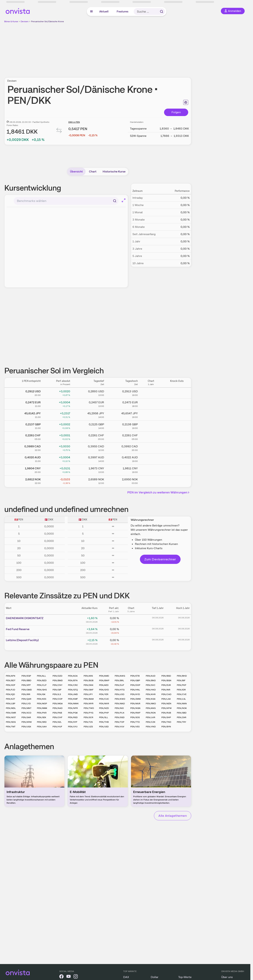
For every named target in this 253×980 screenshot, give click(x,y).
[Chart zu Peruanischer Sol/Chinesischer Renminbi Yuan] (151, 469)
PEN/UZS (88, 727)
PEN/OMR (11, 713)
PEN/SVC (151, 685)
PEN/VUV (119, 727)
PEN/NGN (135, 708)
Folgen (176, 112)
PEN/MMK (42, 708)
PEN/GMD (27, 690)
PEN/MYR (89, 704)
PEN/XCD (26, 713)
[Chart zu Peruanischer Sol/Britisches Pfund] (151, 425)
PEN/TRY (181, 722)
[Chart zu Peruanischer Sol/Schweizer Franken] (151, 436)
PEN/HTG (120, 690)
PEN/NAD (58, 708)
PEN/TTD (135, 722)
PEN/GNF (89, 690)
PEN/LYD (26, 704)
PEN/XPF (26, 685)
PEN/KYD (135, 694)
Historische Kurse (114, 171)
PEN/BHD (182, 676)
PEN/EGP (26, 676)
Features (123, 11)
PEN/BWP (104, 680)
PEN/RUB (166, 713)
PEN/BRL (119, 680)
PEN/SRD (42, 722)
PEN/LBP (11, 704)
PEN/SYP (73, 722)
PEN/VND (151, 727)
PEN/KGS (151, 699)
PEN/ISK (41, 694)
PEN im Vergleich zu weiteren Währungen (159, 492)
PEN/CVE (182, 694)
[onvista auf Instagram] (76, 977)
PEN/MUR (135, 704)
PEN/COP (58, 699)
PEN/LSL (181, 699)
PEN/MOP (42, 704)
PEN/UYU (73, 727)
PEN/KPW (167, 708)
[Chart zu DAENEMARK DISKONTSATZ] (131, 619)
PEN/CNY (57, 685)
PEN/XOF (11, 685)
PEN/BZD (42, 680)
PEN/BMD (58, 680)
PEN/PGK (73, 713)
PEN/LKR (150, 717)
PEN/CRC (73, 685)
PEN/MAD (120, 704)
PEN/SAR (26, 717)
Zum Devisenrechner (160, 559)
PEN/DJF (119, 685)
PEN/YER (104, 694)
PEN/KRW (27, 722)
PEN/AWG (120, 676)
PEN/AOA (73, 676)
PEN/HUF (57, 727)
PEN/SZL (57, 722)
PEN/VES (135, 727)
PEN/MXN (182, 704)
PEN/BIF (181, 680)
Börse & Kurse (11, 21)
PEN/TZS (88, 722)
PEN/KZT (10, 699)
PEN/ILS (57, 694)
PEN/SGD (120, 717)
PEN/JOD (119, 694)
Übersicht (76, 171)
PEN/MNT (26, 708)
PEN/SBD (182, 713)
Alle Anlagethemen (173, 816)
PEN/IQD (10, 694)
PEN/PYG (88, 713)
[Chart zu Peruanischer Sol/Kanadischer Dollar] (151, 447)
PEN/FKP (182, 685)
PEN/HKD (151, 690)
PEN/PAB (57, 713)
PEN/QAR (26, 699)
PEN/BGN (166, 680)
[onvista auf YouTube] (69, 977)
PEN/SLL (104, 717)
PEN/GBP (135, 680)
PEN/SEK (42, 717)
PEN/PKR (42, 713)
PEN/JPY (88, 694)
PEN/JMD (73, 694)
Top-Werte (185, 977)
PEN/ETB (135, 676)
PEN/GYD (104, 690)
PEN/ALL (41, 676)
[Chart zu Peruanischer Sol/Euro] (151, 403)
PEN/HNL (135, 690)
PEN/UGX (26, 727)
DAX (126, 977)
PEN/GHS (42, 690)
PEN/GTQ (73, 690)
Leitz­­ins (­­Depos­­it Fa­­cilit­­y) (22, 640)
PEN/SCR (88, 717)
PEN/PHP (104, 713)
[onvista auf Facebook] (61, 977)
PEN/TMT (11, 727)
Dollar (155, 977)
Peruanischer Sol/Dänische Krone (47, 21)
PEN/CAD (166, 694)
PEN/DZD (57, 676)
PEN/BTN (73, 680)
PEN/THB (104, 722)
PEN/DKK (89, 685)
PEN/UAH (42, 727)
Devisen (25, 21)
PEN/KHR (151, 694)
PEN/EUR (166, 685)
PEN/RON (151, 713)
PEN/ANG (151, 708)
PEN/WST (11, 717)
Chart (93, 171)
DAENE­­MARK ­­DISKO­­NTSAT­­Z (25, 618)
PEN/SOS (135, 717)
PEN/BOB (89, 680)
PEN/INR (166, 690)
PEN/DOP (135, 685)
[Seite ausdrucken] (186, 102)
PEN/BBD (26, 680)
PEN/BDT (11, 680)
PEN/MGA (58, 704)
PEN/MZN (166, 704)
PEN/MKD (151, 704)
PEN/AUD (151, 676)
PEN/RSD (73, 717)
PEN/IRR (26, 694)
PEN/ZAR (182, 717)
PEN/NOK (182, 708)
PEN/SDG (11, 722)
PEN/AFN (11, 676)
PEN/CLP (42, 685)
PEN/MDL (11, 708)
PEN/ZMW (136, 699)
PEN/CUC (104, 699)
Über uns (227, 977)
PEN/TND (166, 722)
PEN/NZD (104, 708)
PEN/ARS (88, 676)
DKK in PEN (74, 122)
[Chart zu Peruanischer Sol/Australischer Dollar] (151, 458)
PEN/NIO (119, 708)
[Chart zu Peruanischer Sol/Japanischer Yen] (151, 414)
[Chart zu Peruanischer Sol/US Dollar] (151, 392)
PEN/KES (42, 699)
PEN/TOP (119, 722)
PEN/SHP (166, 717)
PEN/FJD (10, 690)
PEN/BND (151, 680)
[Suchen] (115, 201)
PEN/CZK (151, 722)
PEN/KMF (73, 699)
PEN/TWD (89, 708)
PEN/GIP (57, 690)
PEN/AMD (104, 676)
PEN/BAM (89, 699)
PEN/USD (104, 727)
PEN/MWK (73, 704)
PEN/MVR (104, 704)
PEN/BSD (166, 676)
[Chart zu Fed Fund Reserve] (131, 630)
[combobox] (66, 201)
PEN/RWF (135, 713)
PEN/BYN (166, 727)
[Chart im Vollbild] (124, 200)
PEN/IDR (181, 690)
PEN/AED (104, 685)
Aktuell (104, 11)
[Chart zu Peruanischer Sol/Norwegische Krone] (151, 480)
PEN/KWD (120, 699)
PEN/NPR (73, 708)
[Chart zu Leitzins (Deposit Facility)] (131, 641)
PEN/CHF (57, 717)
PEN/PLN (119, 713)
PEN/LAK (166, 699)
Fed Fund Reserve (18, 629)
